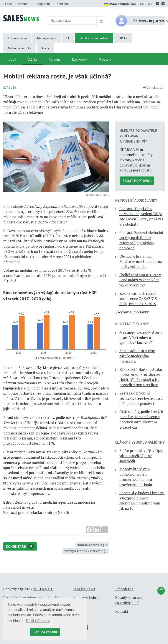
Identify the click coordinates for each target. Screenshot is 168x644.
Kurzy (45, 48)
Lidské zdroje (17, 38)
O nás (8, 4)
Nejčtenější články (132, 324)
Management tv (20, 48)
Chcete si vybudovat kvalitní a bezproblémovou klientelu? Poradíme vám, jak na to (142, 501)
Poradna (55, 59)
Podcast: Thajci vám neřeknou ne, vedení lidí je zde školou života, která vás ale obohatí (141, 217)
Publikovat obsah (87, 597)
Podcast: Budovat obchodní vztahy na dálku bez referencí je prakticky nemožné (141, 240)
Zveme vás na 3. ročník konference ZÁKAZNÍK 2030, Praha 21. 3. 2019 (138, 299)
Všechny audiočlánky (132, 312)
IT (68, 38)
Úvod (12, 59)
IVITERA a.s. (43, 589)
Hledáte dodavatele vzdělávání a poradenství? (138, 136)
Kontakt (63, 4)
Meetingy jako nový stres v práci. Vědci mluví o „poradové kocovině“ (141, 338)
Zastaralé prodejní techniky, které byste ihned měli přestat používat (141, 398)
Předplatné (43, 4)
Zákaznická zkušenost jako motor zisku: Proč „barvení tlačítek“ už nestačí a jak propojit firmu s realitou (141, 377)
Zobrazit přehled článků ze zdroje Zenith (36, 513)
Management (47, 38)
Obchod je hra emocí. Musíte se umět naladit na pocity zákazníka (141, 261)
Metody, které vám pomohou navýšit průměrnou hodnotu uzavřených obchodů (136, 477)
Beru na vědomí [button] (45, 632)
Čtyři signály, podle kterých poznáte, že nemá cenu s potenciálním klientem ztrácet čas (141, 419)
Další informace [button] (38, 621)
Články (32, 59)
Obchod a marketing (94, 38)
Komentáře (20, 546)
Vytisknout (153, 87)
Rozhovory (80, 59)
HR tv (123, 38)
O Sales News (84, 589)
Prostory (105, 59)
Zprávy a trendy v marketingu (85, 551)
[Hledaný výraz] (72, 20)
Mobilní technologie (92, 545)
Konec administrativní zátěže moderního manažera (137, 356)
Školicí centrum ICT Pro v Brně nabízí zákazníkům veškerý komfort (140, 280)
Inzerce (23, 4)
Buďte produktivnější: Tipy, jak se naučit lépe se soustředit (141, 456)
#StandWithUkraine (120, 4)
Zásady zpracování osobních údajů (131, 600)
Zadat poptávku (137, 181)
